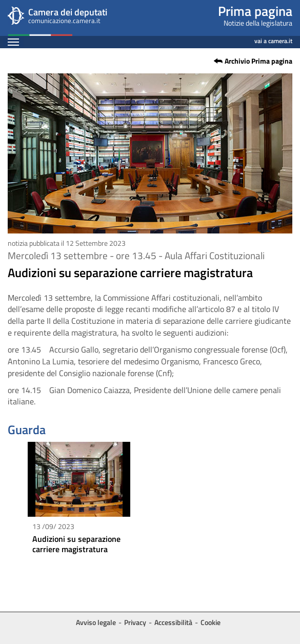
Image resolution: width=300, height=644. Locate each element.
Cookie (211, 622)
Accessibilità (173, 622)
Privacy (135, 622)
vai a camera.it (273, 39)
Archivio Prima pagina (258, 61)
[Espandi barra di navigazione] (13, 42)
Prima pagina (255, 11)
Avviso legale (96, 622)
